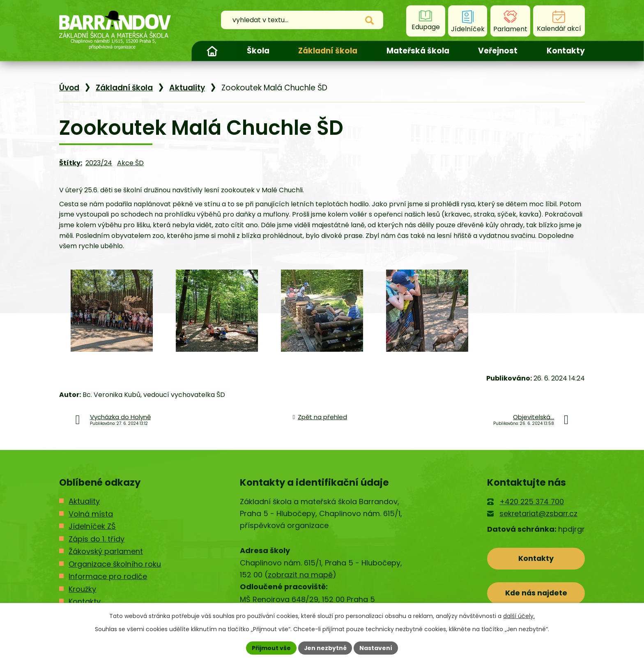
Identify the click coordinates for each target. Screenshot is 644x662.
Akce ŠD (130, 163)
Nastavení (376, 648)
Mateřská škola (418, 51)
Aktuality (187, 88)
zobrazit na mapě (300, 575)
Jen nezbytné (325, 648)
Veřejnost (498, 51)
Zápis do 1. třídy (97, 539)
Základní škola (328, 51)
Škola (258, 51)
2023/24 (99, 163)
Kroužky (82, 589)
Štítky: (71, 163)
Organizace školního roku (115, 564)
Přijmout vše (271, 648)
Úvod (212, 51)
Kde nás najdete (536, 593)
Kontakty (566, 51)
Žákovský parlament (106, 551)
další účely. (519, 616)
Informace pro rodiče (108, 576)
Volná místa (91, 514)
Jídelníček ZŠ (92, 526)
